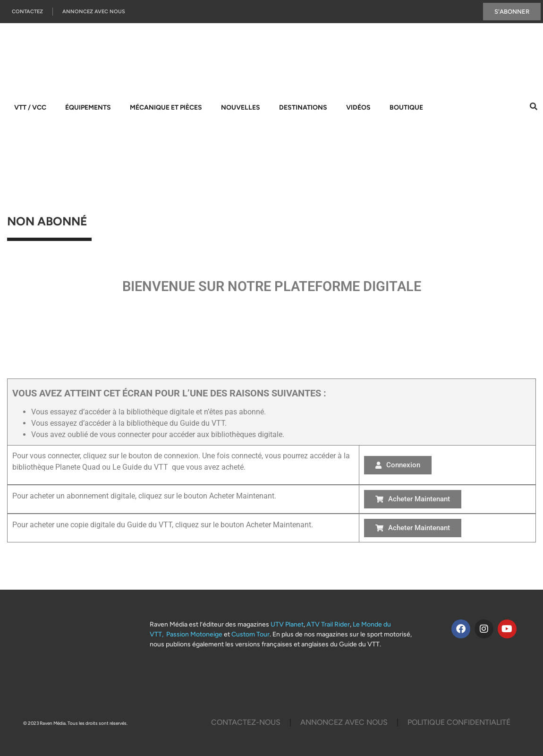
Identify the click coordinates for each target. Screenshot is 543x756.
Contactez (27, 12)
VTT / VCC (30, 107)
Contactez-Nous (246, 722)
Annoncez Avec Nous (94, 12)
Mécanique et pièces (166, 107)
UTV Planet (287, 624)
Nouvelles (241, 107)
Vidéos (358, 107)
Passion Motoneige (194, 634)
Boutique (406, 107)
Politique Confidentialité (459, 722)
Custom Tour (250, 634)
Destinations (303, 107)
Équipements (88, 107)
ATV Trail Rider (328, 624)
